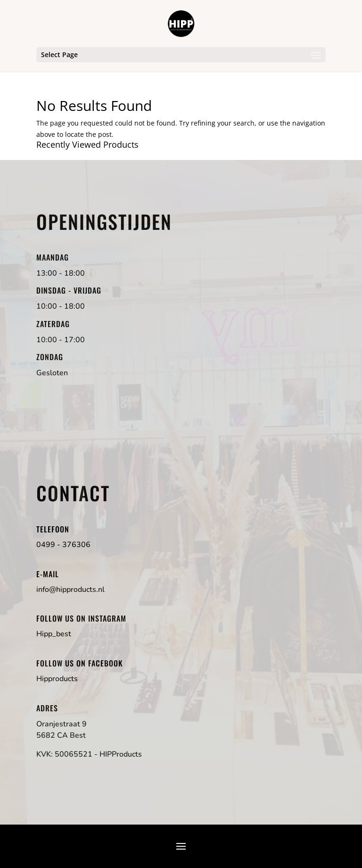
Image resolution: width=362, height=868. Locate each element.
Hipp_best (54, 634)
